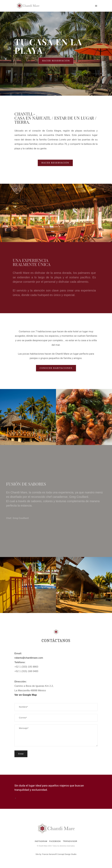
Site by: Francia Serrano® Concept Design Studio (56, 854)
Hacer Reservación (56, 61)
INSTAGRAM (41, 841)
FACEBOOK (55, 841)
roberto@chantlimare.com (29, 658)
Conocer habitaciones (56, 368)
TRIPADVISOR (70, 841)
